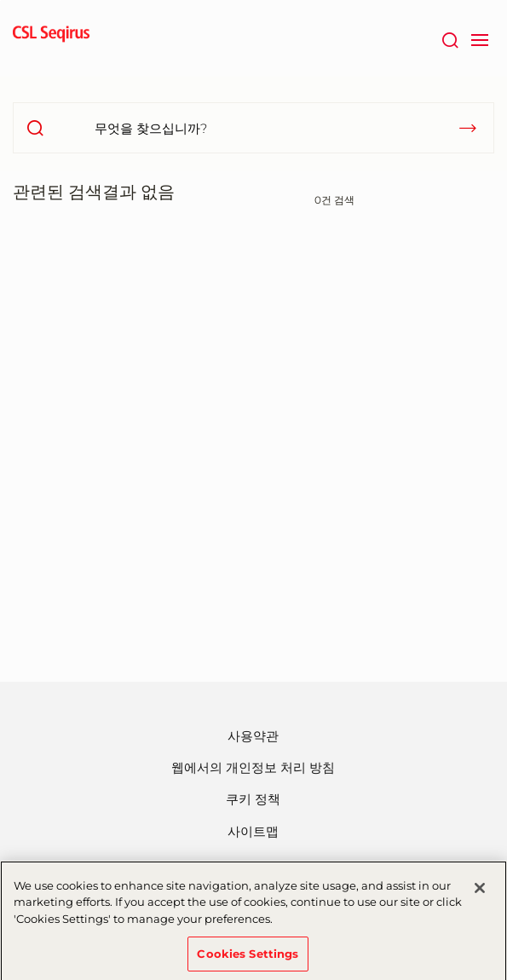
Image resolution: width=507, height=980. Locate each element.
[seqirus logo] (51, 38)
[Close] (480, 894)
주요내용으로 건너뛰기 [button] (0, 0)
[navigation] (479, 38)
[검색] (449, 38)
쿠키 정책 (253, 799)
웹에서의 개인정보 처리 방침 (253, 767)
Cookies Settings (248, 959)
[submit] (468, 128)
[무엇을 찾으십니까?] (253, 128)
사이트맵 (253, 831)
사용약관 (253, 736)
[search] (35, 128)
